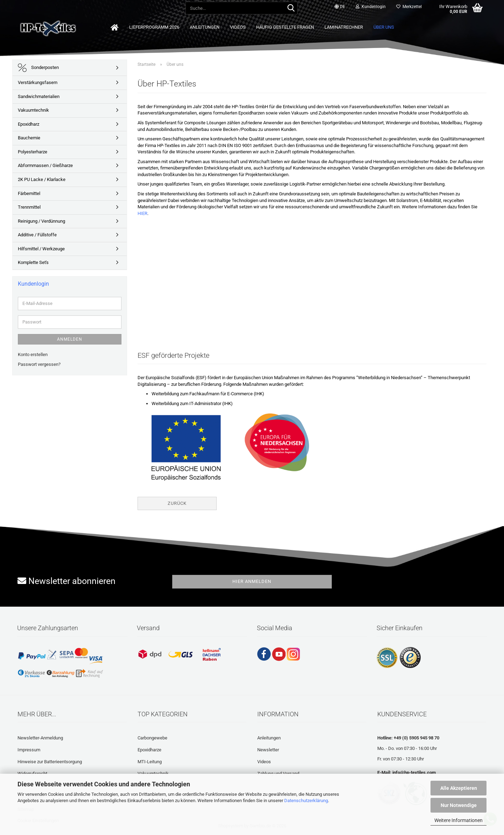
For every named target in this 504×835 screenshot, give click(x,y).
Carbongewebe (152, 738)
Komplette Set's (33, 262)
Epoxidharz (29, 124)
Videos (238, 27)
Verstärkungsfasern (38, 82)
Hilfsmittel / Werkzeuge (41, 249)
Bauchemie (29, 138)
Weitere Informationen (458, 820)
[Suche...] (291, 8)
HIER (142, 213)
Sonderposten (38, 68)
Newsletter (268, 750)
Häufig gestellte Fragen (285, 27)
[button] (340, 7)
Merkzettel (409, 7)
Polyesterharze (33, 152)
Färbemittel (29, 193)
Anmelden (70, 339)
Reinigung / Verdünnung (41, 221)
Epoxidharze (149, 750)
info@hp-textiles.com (414, 773)
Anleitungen (205, 27)
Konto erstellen (33, 354)
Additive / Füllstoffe (37, 235)
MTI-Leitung (150, 762)
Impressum (29, 750)
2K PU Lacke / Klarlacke (42, 179)
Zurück (177, 503)
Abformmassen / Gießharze (45, 165)
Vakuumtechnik (33, 110)
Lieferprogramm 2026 (154, 27)
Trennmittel (29, 207)
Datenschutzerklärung (306, 801)
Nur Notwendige (459, 805)
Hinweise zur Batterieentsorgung (50, 762)
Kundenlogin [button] (371, 7)
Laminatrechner (344, 27)
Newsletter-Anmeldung (40, 738)
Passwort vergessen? (39, 364)
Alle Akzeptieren (459, 788)
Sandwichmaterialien (39, 96)
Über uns (384, 27)
